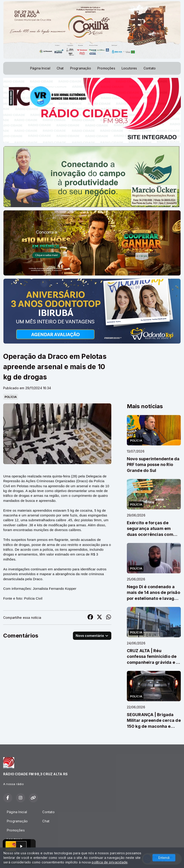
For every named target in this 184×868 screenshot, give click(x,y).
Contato (150, 68)
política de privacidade (110, 862)
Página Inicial (40, 68)
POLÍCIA (11, 397)
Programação (81, 68)
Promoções (106, 68)
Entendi (164, 858)
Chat (60, 68)
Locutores (129, 68)
